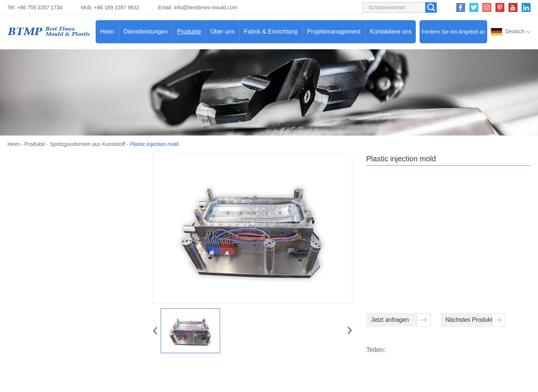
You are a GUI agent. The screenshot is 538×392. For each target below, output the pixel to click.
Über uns (222, 32)
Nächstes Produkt (475, 320)
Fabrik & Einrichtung (271, 32)
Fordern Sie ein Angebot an (453, 32)
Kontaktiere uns (391, 32)
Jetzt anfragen (400, 320)
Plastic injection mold (154, 144)
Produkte (189, 32)
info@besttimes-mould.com (206, 7)
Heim (107, 32)
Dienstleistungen (146, 32)
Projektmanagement (334, 32)
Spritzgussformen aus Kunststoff (88, 144)
